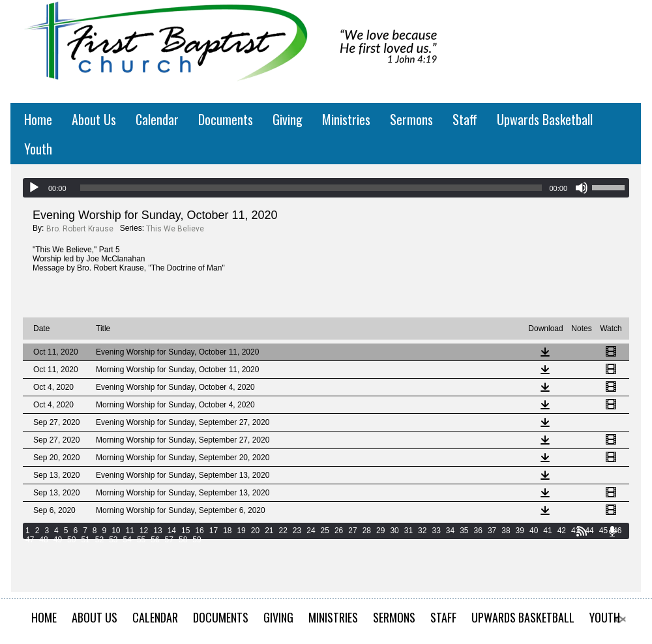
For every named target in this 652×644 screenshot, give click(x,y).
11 (130, 531)
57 (169, 540)
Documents (226, 119)
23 (297, 531)
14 (172, 531)
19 (241, 531)
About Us (94, 119)
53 (113, 540)
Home (38, 119)
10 (116, 531)
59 (197, 540)
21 (269, 531)
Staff (465, 119)
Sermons (411, 119)
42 (562, 531)
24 (311, 531)
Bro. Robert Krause (80, 229)
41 (547, 531)
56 (155, 540)
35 (464, 531)
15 (185, 531)
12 (144, 531)
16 (199, 531)
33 (436, 531)
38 (506, 531)
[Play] (34, 188)
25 (325, 531)
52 (99, 540)
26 (339, 531)
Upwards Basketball (545, 119)
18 (227, 531)
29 (380, 531)
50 (71, 540)
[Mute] (582, 188)
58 (183, 540)
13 (157, 531)
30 (394, 531)
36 (478, 531)
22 (283, 531)
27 (352, 531)
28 (367, 531)
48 (43, 540)
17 (214, 531)
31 (408, 531)
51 (85, 540)
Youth (38, 149)
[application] (326, 188)
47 (30, 540)
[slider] (311, 188)
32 (422, 531)
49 (58, 540)
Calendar (157, 119)
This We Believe (175, 229)
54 (127, 540)
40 (534, 531)
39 (520, 531)
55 (141, 540)
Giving (288, 119)
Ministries (346, 119)
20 (255, 531)
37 (492, 531)
